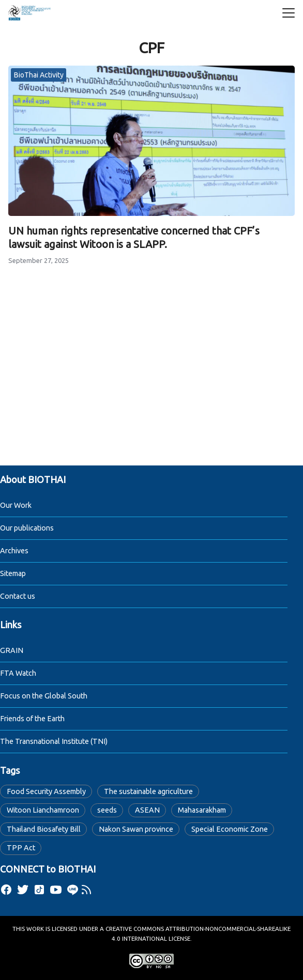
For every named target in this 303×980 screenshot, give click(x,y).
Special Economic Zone (230, 829)
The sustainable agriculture (148, 791)
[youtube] (56, 890)
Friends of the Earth (32, 719)
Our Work (16, 505)
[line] (72, 890)
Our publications (27, 528)
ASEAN (147, 810)
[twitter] (23, 890)
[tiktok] (39, 890)
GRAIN (12, 650)
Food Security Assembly (46, 791)
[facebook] (6, 890)
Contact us (18, 596)
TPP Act (21, 848)
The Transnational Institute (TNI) (54, 741)
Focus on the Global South (44, 696)
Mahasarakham (202, 810)
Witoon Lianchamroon (43, 810)
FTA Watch (18, 673)
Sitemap (13, 573)
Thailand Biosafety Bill (44, 829)
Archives (14, 551)
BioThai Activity (39, 75)
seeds (107, 810)
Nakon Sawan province (136, 829)
